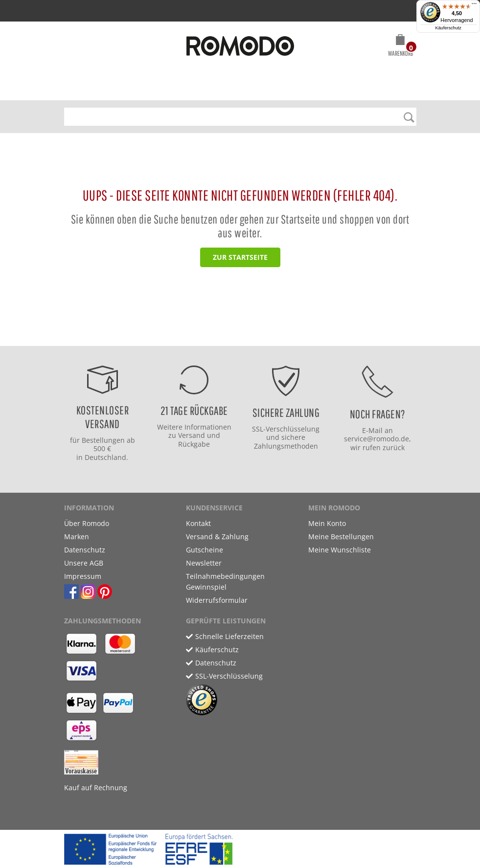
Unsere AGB (84, 563)
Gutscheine (205, 550)
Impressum (83, 576)
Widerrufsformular (217, 600)
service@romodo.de (377, 439)
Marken (77, 537)
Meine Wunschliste (340, 550)
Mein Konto (327, 523)
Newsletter (204, 563)
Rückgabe (194, 444)
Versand (192, 435)
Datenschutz (85, 550)
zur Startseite (240, 257)
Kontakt (198, 523)
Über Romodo (87, 523)
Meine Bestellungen (341, 537)
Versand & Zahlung (217, 537)
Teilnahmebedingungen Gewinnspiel (225, 582)
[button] (400, 47)
